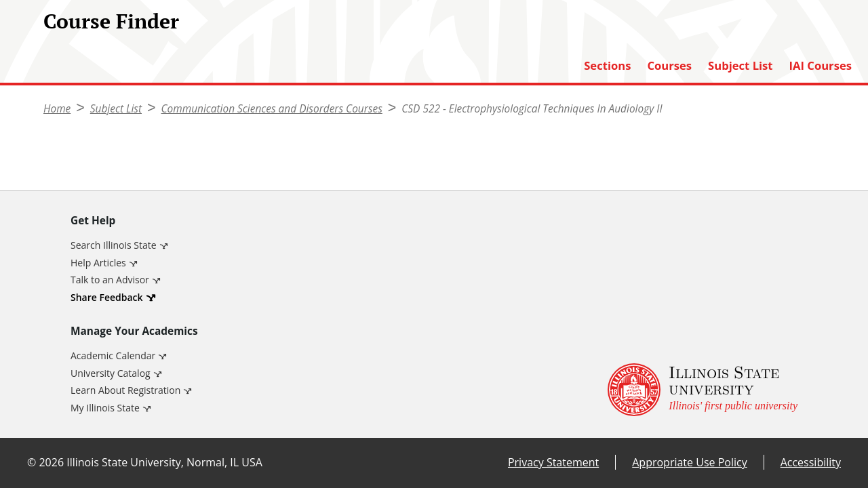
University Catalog (111, 373)
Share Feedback (107, 297)
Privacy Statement (553, 462)
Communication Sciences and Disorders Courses (272, 109)
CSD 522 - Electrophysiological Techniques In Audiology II (532, 109)
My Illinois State (105, 408)
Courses (669, 66)
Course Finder (111, 21)
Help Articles (98, 263)
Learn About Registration (125, 390)
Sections (607, 66)
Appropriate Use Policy (689, 462)
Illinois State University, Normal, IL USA (164, 462)
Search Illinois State (114, 245)
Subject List (740, 66)
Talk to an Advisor (110, 280)
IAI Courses (821, 66)
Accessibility (811, 462)
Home (57, 109)
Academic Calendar (113, 355)
